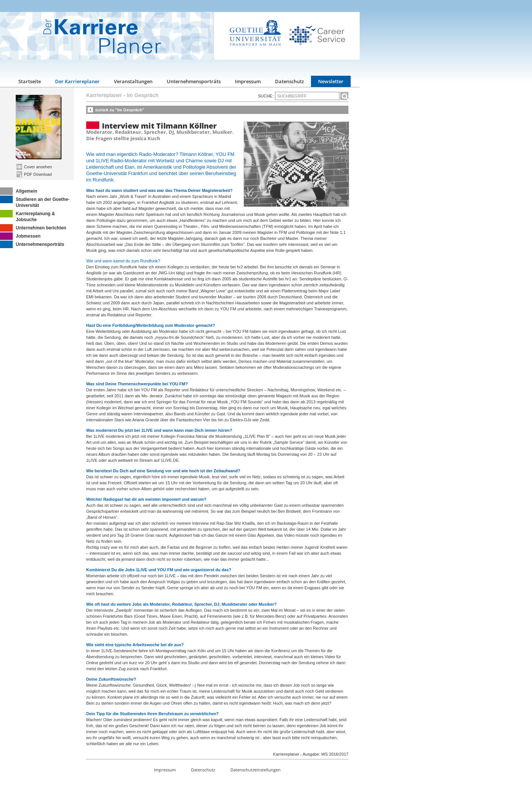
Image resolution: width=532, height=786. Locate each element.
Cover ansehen (34, 167)
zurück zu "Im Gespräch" (120, 110)
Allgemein (19, 191)
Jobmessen (20, 236)
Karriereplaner (104, 95)
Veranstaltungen (133, 81)
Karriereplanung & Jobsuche (28, 216)
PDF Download (34, 174)
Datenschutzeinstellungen (256, 770)
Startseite (30, 81)
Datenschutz (289, 81)
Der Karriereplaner (77, 81)
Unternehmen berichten (33, 228)
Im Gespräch (143, 95)
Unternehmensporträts (194, 81)
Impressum (248, 81)
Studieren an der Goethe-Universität (35, 202)
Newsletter (331, 81)
